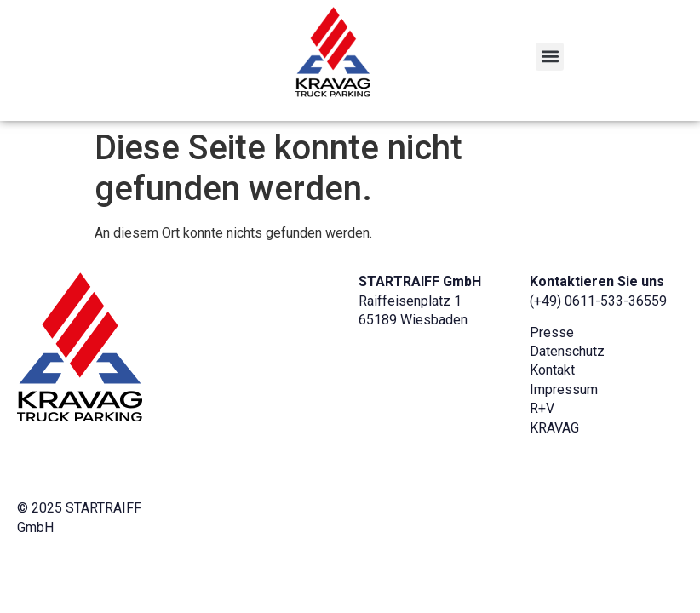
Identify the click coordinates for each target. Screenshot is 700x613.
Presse (552, 332)
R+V (542, 408)
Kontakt (552, 370)
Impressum (564, 390)
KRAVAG (554, 428)
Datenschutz (567, 351)
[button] (550, 57)
